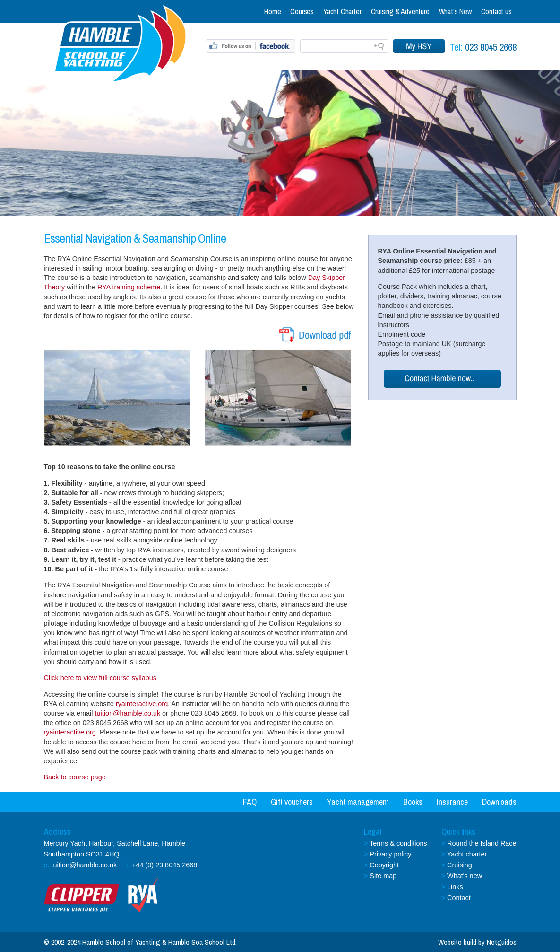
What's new (465, 876)
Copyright (384, 865)
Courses (302, 11)
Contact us (496, 11)
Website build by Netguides (477, 942)
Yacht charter (467, 854)
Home (272, 11)
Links (455, 887)
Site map (383, 876)
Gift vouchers (292, 802)
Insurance (452, 802)
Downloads (499, 802)
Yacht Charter (342, 11)
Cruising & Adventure (400, 11)
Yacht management (358, 802)
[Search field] (344, 46)
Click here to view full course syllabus (100, 678)
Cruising (460, 865)
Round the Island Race (482, 843)
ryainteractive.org (141, 704)
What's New (455, 11)
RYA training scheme (129, 287)
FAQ (250, 802)
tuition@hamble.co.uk (127, 713)
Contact (459, 898)
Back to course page (75, 777)
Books (413, 802)
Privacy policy (390, 854)
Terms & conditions (398, 843)
